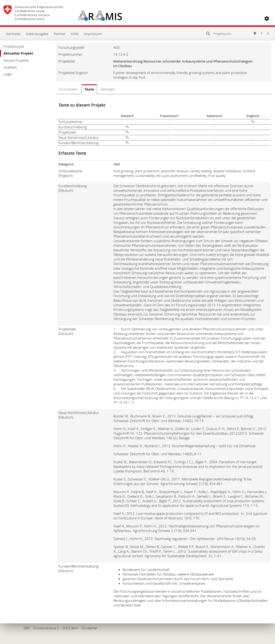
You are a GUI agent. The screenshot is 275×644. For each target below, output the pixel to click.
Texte (89, 89)
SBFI (27, 628)
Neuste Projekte (16, 60)
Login (8, 74)
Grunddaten (68, 89)
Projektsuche (14, 46)
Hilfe (75, 34)
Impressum (93, 34)
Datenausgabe (37, 34)
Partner (60, 34)
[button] (267, 19)
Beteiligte (108, 89)
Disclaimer (89, 628)
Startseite (13, 34)
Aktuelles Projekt (18, 53)
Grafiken (10, 67)
